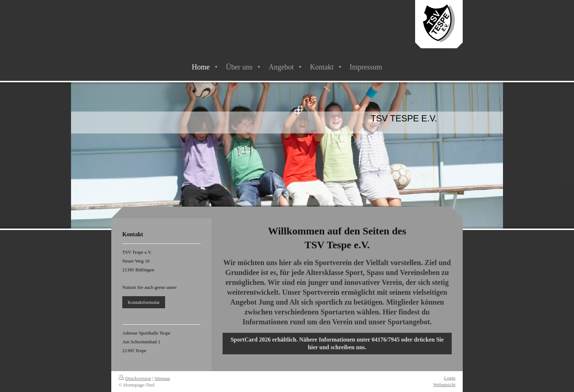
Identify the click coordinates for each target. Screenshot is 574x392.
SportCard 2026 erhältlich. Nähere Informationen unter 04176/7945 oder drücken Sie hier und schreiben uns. (337, 344)
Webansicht (444, 385)
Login (450, 378)
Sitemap (162, 378)
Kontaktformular (144, 302)
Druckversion (135, 378)
